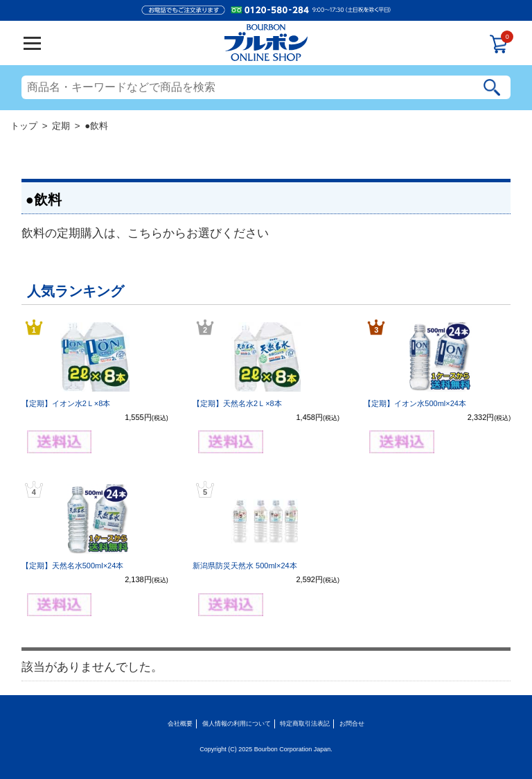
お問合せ (352, 724)
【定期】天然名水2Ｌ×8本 (237, 403)
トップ (24, 126)
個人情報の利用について (237, 724)
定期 (61, 126)
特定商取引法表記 (305, 724)
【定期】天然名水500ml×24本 (73, 566)
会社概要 (180, 724)
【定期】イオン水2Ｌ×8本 (66, 403)
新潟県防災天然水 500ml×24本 (245, 566)
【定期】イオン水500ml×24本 (415, 403)
